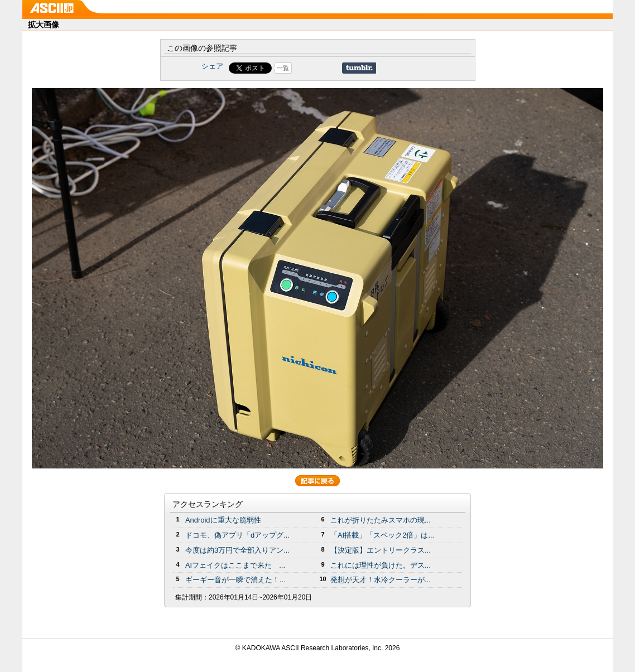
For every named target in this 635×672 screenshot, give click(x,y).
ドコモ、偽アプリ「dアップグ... (237, 535)
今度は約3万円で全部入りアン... (237, 550)
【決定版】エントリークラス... (381, 550)
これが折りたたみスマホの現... (381, 520)
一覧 (283, 68)
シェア (212, 66)
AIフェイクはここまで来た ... (235, 565)
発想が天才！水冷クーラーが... (381, 580)
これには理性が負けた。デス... (381, 565)
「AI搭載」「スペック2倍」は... (382, 535)
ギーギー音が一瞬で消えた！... (235, 580)
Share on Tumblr (359, 68)
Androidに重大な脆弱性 (223, 520)
